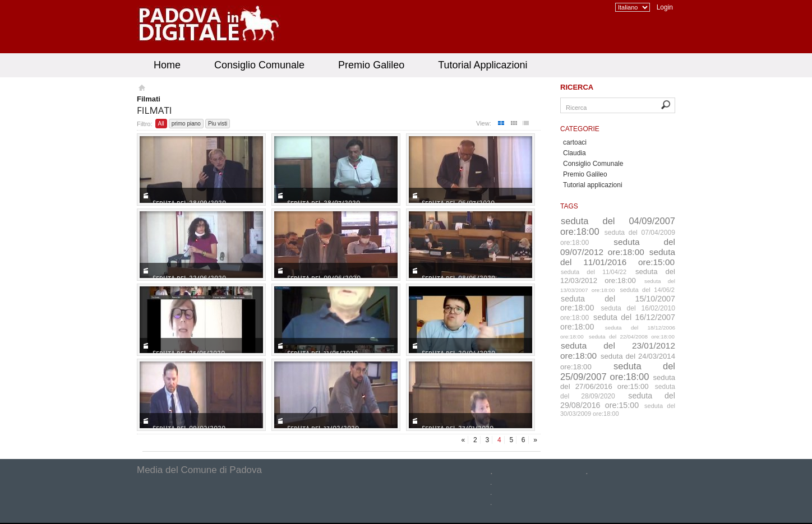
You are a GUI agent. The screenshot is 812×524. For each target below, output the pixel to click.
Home (167, 65)
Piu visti (218, 124)
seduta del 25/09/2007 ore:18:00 (618, 371)
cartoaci (575, 142)
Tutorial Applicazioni (483, 65)
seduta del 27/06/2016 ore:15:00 (618, 382)
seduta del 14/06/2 (648, 290)
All (161, 124)
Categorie (580, 129)
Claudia (575, 153)
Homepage (141, 89)
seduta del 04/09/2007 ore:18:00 (618, 226)
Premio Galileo (371, 65)
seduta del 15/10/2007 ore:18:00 (618, 303)
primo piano (186, 124)
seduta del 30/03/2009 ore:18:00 (618, 410)
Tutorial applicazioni (593, 185)
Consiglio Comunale (259, 65)
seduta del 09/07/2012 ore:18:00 (618, 247)
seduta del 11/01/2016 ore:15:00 (618, 257)
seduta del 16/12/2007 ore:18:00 (618, 322)
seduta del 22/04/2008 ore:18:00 (632, 337)
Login (665, 7)
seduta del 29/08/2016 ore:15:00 (618, 400)
